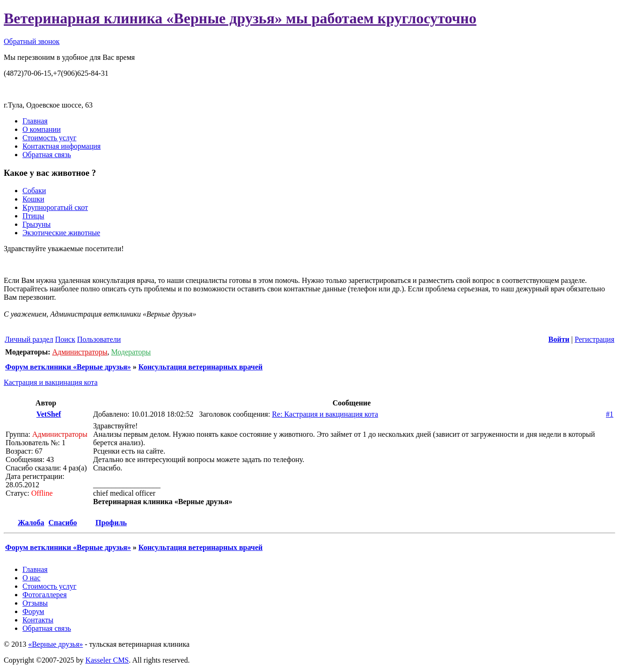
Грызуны (36, 224)
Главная (35, 121)
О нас (31, 578)
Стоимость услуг (49, 138)
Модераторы (131, 352)
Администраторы (80, 352)
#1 (610, 414)
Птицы (33, 216)
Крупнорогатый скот (55, 207)
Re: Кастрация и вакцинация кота (325, 414)
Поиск (65, 339)
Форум (33, 611)
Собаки (34, 191)
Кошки (33, 199)
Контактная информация (62, 146)
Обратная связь (47, 155)
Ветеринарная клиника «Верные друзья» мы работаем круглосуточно (240, 18)
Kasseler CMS (107, 660)
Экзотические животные (61, 233)
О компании (42, 129)
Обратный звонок (32, 41)
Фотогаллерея (45, 595)
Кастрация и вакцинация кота (51, 382)
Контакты (38, 620)
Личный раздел (29, 339)
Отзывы (35, 603)
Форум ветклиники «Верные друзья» (68, 367)
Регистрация (594, 339)
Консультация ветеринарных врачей (200, 367)
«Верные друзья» (55, 644)
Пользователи (99, 339)
